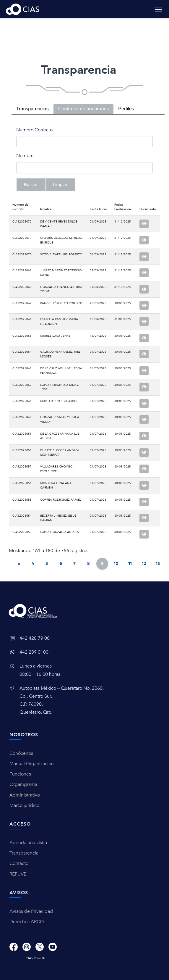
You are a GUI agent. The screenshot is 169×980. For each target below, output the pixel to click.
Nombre (25, 156)
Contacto (19, 863)
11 (130, 563)
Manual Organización (32, 764)
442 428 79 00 (35, 638)
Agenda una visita (28, 843)
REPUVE (18, 874)
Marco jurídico (24, 805)
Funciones (20, 774)
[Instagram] (27, 947)
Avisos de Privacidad (31, 911)
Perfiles (126, 109)
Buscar (31, 184)
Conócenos (21, 753)
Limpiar (60, 184)
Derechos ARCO (27, 922)
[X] (40, 947)
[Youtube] (53, 947)
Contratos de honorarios (84, 109)
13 (158, 563)
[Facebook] (14, 947)
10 (116, 563)
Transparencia (24, 853)
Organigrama (23, 784)
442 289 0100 (34, 652)
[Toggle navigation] (158, 9)
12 (144, 563)
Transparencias (32, 109)
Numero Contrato (34, 130)
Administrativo (25, 795)
